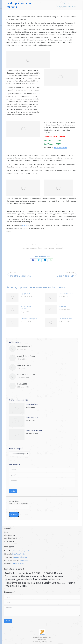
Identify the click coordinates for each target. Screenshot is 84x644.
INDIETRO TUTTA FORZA (26, 375)
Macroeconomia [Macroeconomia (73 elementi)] (53, 576)
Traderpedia (8, 557)
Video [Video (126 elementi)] (24, 586)
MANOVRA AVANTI (24, 365)
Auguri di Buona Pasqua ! (27, 356)
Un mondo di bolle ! (66, 319)
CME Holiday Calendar (11, 560)
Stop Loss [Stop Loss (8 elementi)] (61, 583)
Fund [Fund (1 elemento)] (41, 577)
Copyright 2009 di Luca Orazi (42, 637)
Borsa (41, 248)
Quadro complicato (66, 294)
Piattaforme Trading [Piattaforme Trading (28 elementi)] (15, 583)
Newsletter (35, 245)
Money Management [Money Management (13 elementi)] (14, 580)
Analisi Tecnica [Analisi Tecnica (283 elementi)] (42, 573)
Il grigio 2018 (25, 294)
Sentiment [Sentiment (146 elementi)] (49, 583)
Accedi (6, 532)
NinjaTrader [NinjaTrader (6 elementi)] (53, 580)
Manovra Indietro (24, 347)
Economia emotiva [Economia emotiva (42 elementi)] (15, 576)
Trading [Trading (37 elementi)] (70, 583)
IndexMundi (8, 563)
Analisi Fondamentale (32, 248)
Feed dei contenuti (10, 535)
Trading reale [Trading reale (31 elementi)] (12, 586)
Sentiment (59, 248)
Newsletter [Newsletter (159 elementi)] (41, 579)
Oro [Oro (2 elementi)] (60, 580)
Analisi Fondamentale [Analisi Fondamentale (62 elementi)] (18, 573)
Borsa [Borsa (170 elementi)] (58, 573)
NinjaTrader (8, 554)
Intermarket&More (60, 148)
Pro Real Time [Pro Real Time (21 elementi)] (34, 583)
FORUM (25, 225)
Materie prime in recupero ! (27, 307)
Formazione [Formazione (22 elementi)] (32, 576)
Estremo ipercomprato (29, 319)
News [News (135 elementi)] (28, 579)
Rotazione (63, 306)
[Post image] (12, 297)
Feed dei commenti (10, 538)
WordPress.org (9, 541)
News (45, 248)
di (44, 245)
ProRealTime (8, 551)
